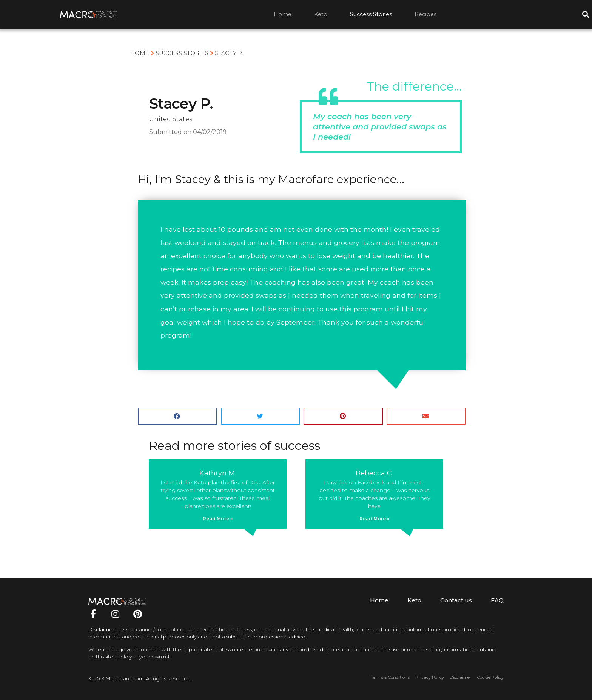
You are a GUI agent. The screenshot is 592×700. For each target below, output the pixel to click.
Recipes (425, 14)
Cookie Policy (490, 677)
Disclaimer (461, 677)
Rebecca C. (374, 473)
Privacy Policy (430, 677)
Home (283, 14)
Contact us (456, 600)
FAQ (497, 600)
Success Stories (371, 14)
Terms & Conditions (390, 677)
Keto (321, 14)
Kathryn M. (218, 473)
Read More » (218, 519)
